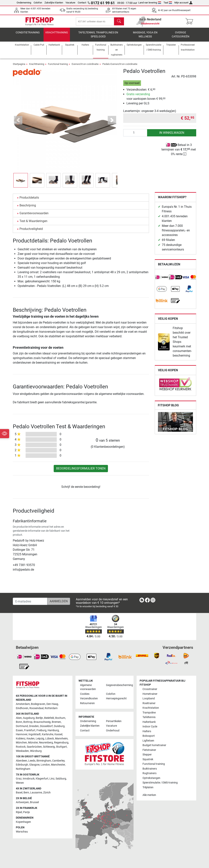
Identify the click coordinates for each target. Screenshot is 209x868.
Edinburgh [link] (22, 765)
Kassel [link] (58, 735)
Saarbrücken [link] (34, 747)
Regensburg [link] (61, 743)
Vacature (70, 3)
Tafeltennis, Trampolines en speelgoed (98, 37)
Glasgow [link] (34, 765)
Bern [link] (26, 793)
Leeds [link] (32, 761)
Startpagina (19, 67)
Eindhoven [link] (22, 708)
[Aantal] (135, 135)
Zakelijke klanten (54, 3)
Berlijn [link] (39, 718)
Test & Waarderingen (33, 224)
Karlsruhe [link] (48, 735)
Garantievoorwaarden (34, 216)
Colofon (38, 3)
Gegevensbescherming (117, 685)
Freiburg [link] (41, 730)
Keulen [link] (31, 739)
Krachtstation (151, 708)
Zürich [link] (47, 793)
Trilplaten (148, 787)
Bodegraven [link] (38, 704)
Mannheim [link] (61, 739)
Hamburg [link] (53, 730)
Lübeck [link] (50, 739)
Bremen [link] (56, 722)
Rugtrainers (149, 773)
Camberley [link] (58, 761)
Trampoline (149, 713)
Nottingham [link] (23, 769)
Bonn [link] (19, 722)
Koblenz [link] (21, 739)
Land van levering (150, 3)
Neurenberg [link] (46, 743)
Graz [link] (19, 779)
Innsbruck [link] (29, 779)
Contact (82, 3)
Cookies (85, 694)
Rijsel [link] (19, 812)
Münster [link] (33, 743)
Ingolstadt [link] (35, 735)
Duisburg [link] (59, 726)
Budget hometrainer (154, 745)
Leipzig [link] (40, 739)
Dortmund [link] (22, 726)
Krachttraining (57, 35)
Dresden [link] (34, 726)
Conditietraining (28, 35)
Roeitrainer (149, 703)
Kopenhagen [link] (23, 822)
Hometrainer (150, 694)
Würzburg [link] (36, 751)
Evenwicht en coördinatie (85, 67)
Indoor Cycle (150, 727)
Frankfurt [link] (30, 730)
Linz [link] (52, 779)
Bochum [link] (60, 718)
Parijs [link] (26, 812)
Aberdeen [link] (21, 761)
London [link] (45, 765)
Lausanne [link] (36, 793)
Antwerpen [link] (22, 802)
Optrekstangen (151, 778)
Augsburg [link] (29, 718)
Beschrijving (28, 208)
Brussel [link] (34, 802)
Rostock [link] (21, 747)
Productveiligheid (31, 231)
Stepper (147, 755)
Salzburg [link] (61, 779)
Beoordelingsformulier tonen (81, 471)
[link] (162, 280)
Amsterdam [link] (23, 704)
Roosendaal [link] (36, 708)
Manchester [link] (58, 765)
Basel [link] (19, 793)
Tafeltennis (149, 717)
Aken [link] (19, 718)
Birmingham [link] (44, 761)
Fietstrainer (149, 750)
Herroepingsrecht (116, 699)
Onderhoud (113, 731)
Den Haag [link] (52, 704)
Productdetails (29, 200)
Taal (168, 3)
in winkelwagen (172, 135)
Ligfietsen (148, 741)
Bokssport (149, 736)
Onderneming (24, 3)
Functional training (58, 67)
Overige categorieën (181, 37)
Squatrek (148, 759)
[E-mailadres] (30, 601)
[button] (18, 123)
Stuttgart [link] (61, 747)
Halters (147, 731)
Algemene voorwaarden (88, 687)
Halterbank (149, 722)
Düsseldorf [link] (46, 726)
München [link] (21, 743)
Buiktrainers (150, 769)
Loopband (149, 699)
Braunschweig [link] (42, 722)
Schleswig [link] (49, 747)
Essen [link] (19, 730)
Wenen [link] (20, 783)
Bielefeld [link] (49, 718)
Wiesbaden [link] (22, 751)
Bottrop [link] (28, 722)
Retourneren (87, 703)
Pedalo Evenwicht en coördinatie (120, 67)
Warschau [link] (22, 832)
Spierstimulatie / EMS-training (160, 783)
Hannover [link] (22, 735)
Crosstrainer (150, 689)
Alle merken (149, 795)
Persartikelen (114, 721)
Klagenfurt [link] (42, 779)
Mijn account (183, 3)
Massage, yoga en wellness (145, 37)
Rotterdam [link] (51, 708)
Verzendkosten (89, 699)
